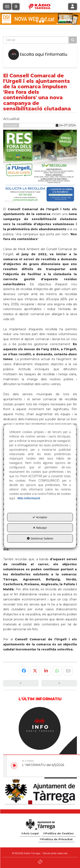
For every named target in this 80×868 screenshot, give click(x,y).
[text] (36, 40)
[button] (16, 7)
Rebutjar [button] (40, 528)
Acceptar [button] (40, 517)
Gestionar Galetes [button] (40, 538)
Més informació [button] (29, 498)
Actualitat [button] (11, 125)
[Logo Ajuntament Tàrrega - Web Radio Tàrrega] (40, 825)
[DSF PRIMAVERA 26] (40, 19)
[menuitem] (30, 834)
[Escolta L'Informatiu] (40, 55)
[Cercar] (73, 40)
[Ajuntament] (40, 792)
